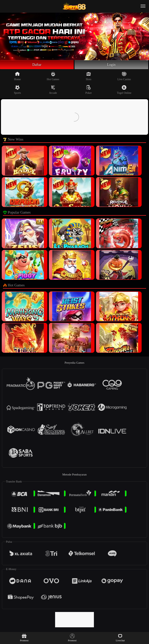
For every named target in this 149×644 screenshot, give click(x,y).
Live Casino (124, 76)
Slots (89, 76)
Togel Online (124, 90)
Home (18, 76)
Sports (17, 90)
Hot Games (53, 76)
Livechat (120, 638)
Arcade (53, 90)
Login (111, 65)
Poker (89, 90)
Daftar (37, 65)
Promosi (24, 638)
